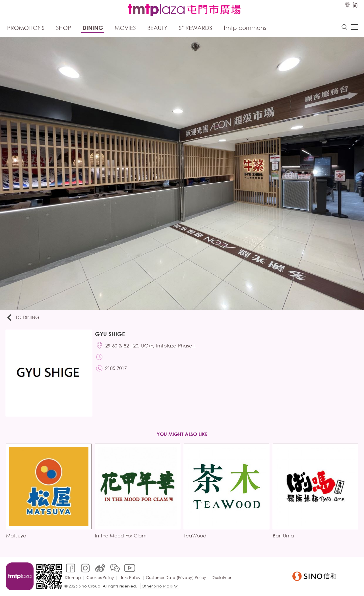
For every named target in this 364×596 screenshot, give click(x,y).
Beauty (157, 28)
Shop (64, 28)
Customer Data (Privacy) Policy (176, 577)
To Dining (23, 318)
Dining (93, 28)
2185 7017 (116, 368)
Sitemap (73, 577)
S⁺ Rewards (196, 28)
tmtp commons (245, 28)
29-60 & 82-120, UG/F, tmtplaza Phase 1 (151, 346)
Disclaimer (221, 577)
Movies (125, 28)
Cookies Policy (100, 577)
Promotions (26, 28)
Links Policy (130, 577)
